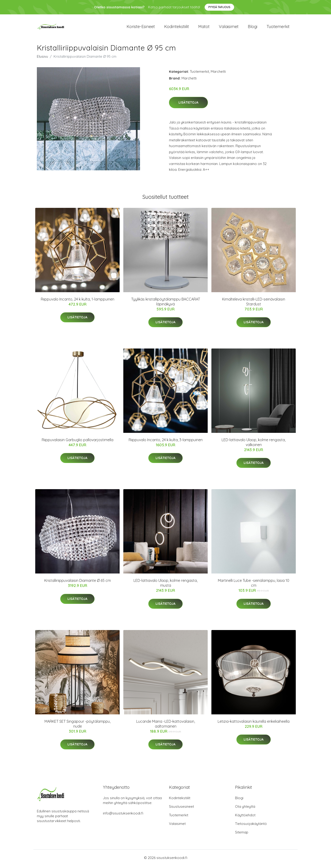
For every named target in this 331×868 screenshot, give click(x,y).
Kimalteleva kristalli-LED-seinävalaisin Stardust (254, 304)
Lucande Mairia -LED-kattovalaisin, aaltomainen (166, 726)
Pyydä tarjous (219, 7)
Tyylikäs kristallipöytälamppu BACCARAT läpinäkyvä (166, 304)
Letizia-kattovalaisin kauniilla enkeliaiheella (254, 724)
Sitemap (242, 835)
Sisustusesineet (181, 809)
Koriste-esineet (141, 28)
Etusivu (42, 59)
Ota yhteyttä (245, 809)
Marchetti (218, 74)
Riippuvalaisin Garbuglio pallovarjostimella (78, 442)
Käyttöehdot (245, 817)
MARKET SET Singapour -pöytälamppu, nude (78, 726)
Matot (204, 28)
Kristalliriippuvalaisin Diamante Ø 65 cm (78, 583)
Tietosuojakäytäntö (251, 826)
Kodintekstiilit (177, 28)
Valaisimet (229, 28)
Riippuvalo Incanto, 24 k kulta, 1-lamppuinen (78, 301)
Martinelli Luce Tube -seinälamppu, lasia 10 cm (254, 585)
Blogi (253, 28)
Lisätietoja (188, 105)
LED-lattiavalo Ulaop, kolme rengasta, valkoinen (254, 445)
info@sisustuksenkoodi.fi (123, 816)
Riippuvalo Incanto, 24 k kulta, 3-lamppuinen (166, 442)
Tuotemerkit (278, 28)
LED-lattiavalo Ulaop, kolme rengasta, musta (165, 585)
